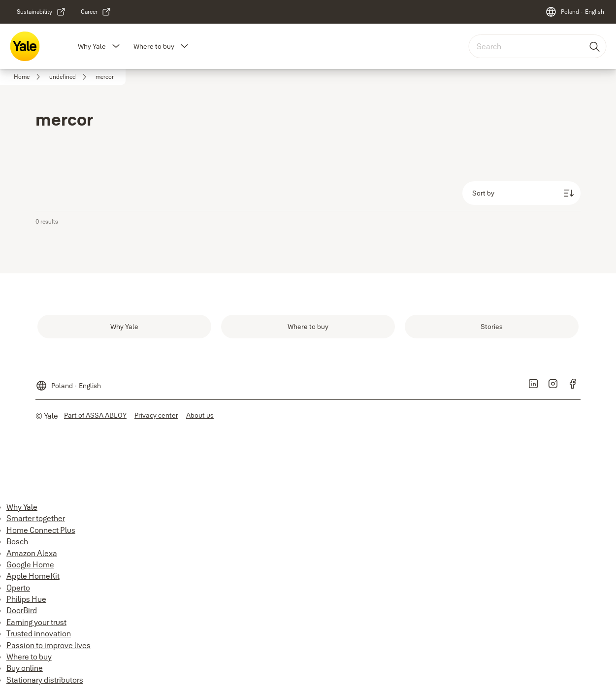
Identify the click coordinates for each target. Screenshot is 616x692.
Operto (18, 588)
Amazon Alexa (32, 553)
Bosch (17, 541)
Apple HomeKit (33, 576)
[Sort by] (521, 193)
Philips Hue (26, 599)
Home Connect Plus (41, 530)
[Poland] (575, 12)
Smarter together (36, 518)
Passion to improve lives (49, 645)
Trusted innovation (39, 633)
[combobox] (537, 46)
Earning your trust (36, 622)
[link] (41, 12)
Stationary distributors (45, 680)
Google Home (30, 564)
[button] (116, 46)
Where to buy (154, 46)
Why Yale (92, 46)
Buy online (25, 668)
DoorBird (22, 610)
